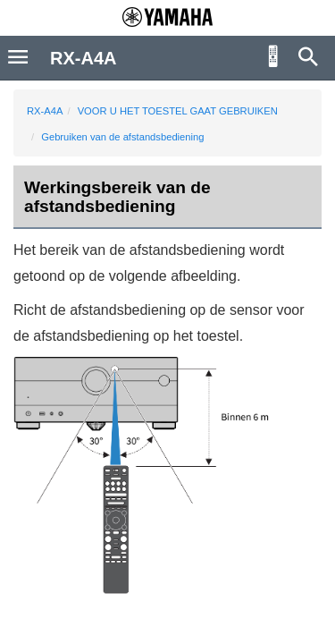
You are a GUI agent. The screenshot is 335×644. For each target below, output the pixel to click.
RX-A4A (45, 111)
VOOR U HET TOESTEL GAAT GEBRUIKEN (178, 111)
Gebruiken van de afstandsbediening (122, 137)
